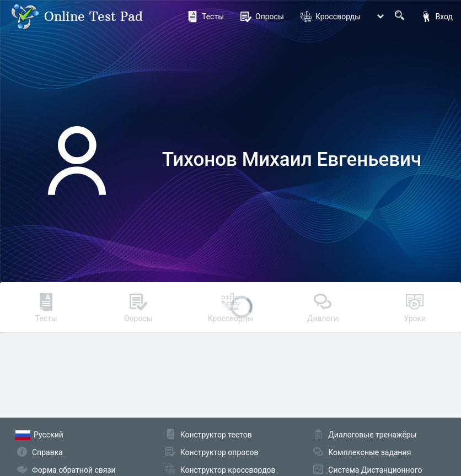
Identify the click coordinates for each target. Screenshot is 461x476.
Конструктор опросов (219, 452)
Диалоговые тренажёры (372, 435)
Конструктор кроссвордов (228, 470)
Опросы (262, 17)
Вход (437, 17)
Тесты (205, 17)
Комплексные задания (369, 452)
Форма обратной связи (74, 470)
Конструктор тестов (216, 435)
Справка (47, 452)
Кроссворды (331, 17)
